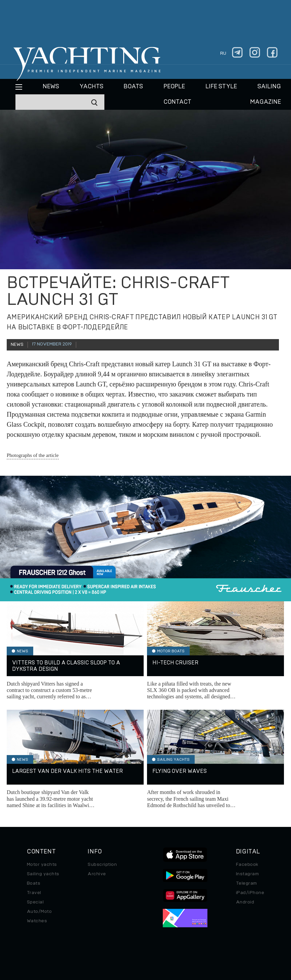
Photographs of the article (33, 455)
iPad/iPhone (250, 893)
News (51, 87)
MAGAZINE (265, 102)
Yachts (91, 87)
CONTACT (177, 102)
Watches (37, 921)
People (174, 87)
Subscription (102, 865)
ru (223, 53)
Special (35, 902)
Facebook (247, 865)
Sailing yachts (43, 874)
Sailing (269, 87)
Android (245, 902)
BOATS (133, 87)
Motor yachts (42, 865)
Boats (34, 883)
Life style (221, 87)
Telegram (247, 883)
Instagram (247, 874)
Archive (97, 874)
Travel (34, 893)
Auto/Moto (39, 912)
